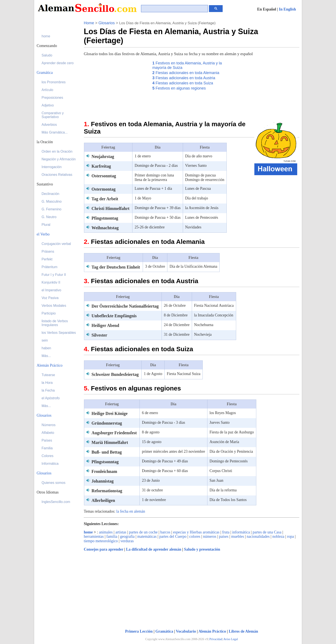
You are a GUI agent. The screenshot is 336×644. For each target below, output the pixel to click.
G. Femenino (51, 209)
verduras (127, 541)
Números (49, 425)
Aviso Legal (231, 639)
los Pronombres (54, 82)
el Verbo (43, 234)
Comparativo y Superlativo (53, 115)
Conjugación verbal (56, 244)
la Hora (47, 383)
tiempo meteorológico (101, 541)
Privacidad (216, 639)
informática (241, 532)
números (210, 536)
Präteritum (49, 267)
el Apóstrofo (51, 398)
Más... (46, 356)
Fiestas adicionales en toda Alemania (186, 73)
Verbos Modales (54, 306)
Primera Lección (139, 631)
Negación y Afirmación (59, 159)
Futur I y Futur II (54, 275)
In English (287, 9)
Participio (49, 313)
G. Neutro (49, 217)
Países (47, 440)
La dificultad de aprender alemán (154, 549)
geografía (127, 536)
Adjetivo (48, 105)
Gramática (164, 631)
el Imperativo (51, 290)
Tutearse (48, 375)
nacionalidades (258, 536)
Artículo (47, 90)
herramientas (94, 536)
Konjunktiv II (51, 282)
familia (112, 536)
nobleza (278, 536)
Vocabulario (186, 631)
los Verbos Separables (59, 333)
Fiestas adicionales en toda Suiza (183, 83)
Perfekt (47, 259)
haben (46, 348)
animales (106, 532)
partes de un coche (143, 532)
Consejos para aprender (103, 549)
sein (45, 340)
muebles (238, 536)
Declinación (50, 194)
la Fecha (48, 390)
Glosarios (107, 23)
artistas (121, 532)
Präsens (48, 251)
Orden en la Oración (57, 151)
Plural (46, 225)
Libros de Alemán (244, 631)
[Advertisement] (116, 87)
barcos (165, 532)
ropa (290, 536)
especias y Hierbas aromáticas (196, 532)
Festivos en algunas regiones (179, 88)
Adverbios (49, 125)
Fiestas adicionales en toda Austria (184, 78)
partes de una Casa (267, 532)
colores (195, 536)
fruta (226, 532)
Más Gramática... (55, 132)
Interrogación (52, 167)
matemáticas (147, 536)
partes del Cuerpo (173, 536)
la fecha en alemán (131, 511)
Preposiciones (52, 98)
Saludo (47, 55)
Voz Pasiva (50, 298)
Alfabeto (48, 433)
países (224, 536)
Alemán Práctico (212, 631)
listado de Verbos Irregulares (55, 323)
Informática (50, 464)
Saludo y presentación (202, 549)
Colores (47, 456)
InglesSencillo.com (56, 502)
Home (89, 23)
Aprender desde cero (58, 63)
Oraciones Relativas (57, 175)
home (88, 532)
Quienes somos (53, 483)
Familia (47, 448)
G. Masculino (52, 201)
